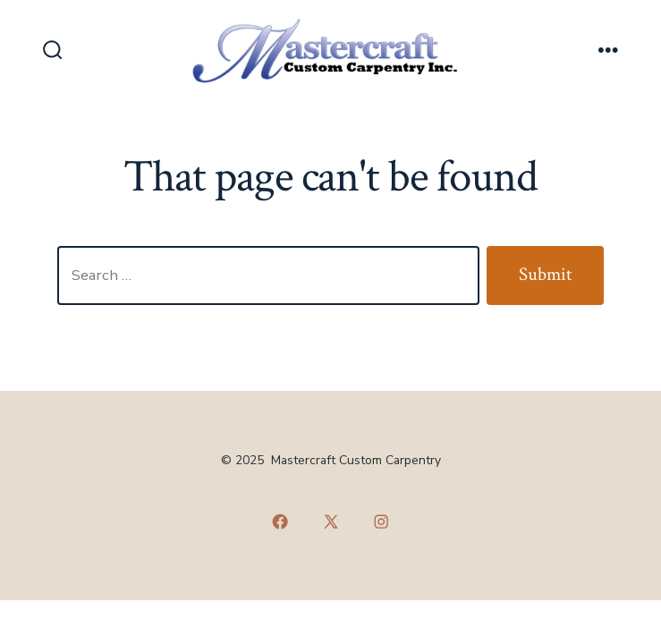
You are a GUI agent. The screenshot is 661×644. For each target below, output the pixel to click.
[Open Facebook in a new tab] (280, 521)
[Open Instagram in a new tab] (381, 521)
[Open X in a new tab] (330, 521)
